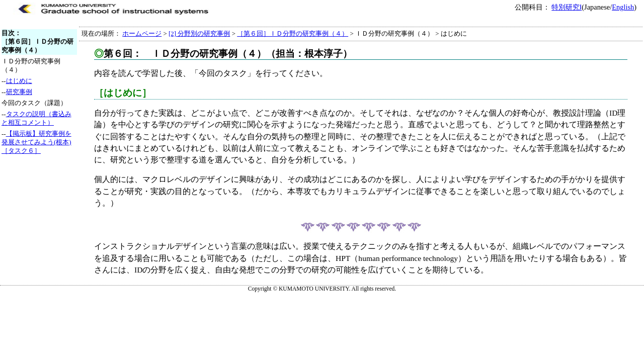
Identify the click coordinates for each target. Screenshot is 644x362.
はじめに (19, 81)
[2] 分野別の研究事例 (199, 33)
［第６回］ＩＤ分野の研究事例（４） (293, 33)
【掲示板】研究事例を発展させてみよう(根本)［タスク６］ (36, 142)
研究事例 (19, 92)
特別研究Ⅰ (567, 7)
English (623, 7)
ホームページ (142, 33)
